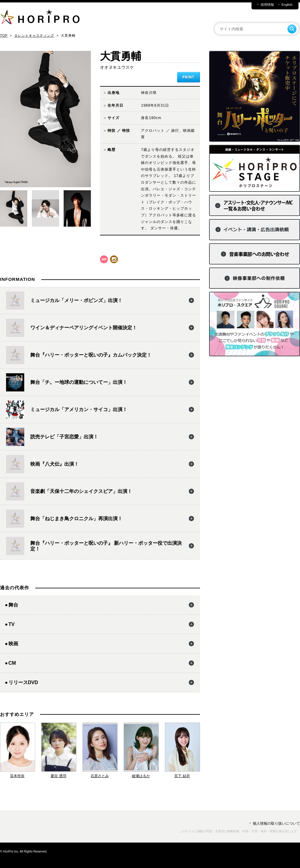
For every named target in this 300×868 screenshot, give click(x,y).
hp (104, 259)
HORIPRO (40, 18)
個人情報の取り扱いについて (276, 823)
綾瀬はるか (141, 776)
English (287, 5)
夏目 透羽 (58, 776)
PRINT (188, 77)
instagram (114, 259)
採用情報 (267, 5)
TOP (4, 35)
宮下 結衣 (182, 776)
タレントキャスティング (34, 35)
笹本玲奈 (17, 776)
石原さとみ (100, 776)
